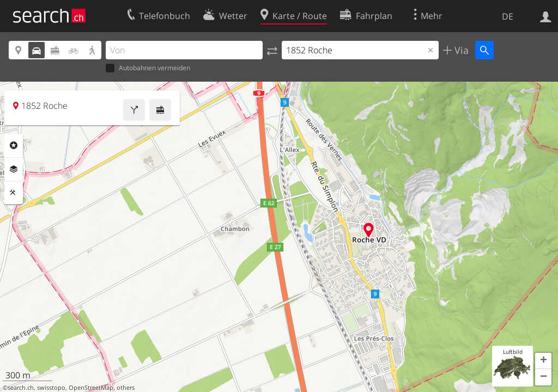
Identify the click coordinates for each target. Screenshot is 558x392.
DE (508, 16)
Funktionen (14, 193)
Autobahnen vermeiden (148, 68)
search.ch (21, 388)
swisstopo (51, 388)
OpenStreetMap (91, 388)
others (126, 388)
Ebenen (14, 169)
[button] (543, 361)
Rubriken (14, 145)
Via (460, 50)
